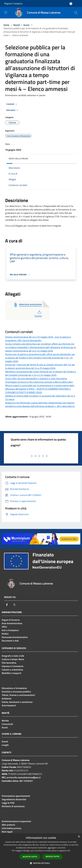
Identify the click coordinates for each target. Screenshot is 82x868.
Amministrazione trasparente (16, 821)
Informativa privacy (11, 828)
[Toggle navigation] (6, 12)
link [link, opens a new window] (69, 851)
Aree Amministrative (12, 623)
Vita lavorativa (9, 663)
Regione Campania (13, 3)
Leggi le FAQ (8, 803)
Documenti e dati (10, 641)
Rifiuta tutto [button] (52, 857)
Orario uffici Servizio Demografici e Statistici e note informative (36, 378)
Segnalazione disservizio (14, 799)
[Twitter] (14, 605)
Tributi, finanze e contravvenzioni (18, 695)
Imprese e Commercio (13, 666)
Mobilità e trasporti (11, 673)
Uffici (4, 627)
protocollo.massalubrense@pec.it (24, 777)
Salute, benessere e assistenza (17, 702)
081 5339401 (26, 781)
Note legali (7, 832)
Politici (5, 634)
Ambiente (7, 698)
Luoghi (5, 745)
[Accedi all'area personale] (71, 4)
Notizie (5, 721)
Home (6, 25)
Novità (17, 25)
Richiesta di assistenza (13, 806)
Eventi (5, 741)
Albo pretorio (8, 825)
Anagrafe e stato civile (13, 656)
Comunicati (7, 724)
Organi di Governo (11, 620)
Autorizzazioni (9, 705)
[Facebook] (7, 605)
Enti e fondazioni (10, 630)
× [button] (79, 837)
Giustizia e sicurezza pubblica (16, 692)
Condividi (12, 104)
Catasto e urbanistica (12, 670)
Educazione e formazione (14, 688)
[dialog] (41, 851)
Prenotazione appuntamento (16, 796)
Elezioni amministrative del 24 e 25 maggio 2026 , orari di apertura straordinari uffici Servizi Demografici (38, 339)
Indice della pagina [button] (18, 158)
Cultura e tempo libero (13, 659)
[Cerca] (76, 13)
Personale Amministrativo (15, 637)
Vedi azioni (13, 110)
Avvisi (26, 25)
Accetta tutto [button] (30, 857)
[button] (41, 863)
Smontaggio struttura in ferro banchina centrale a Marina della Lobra (39, 382)
